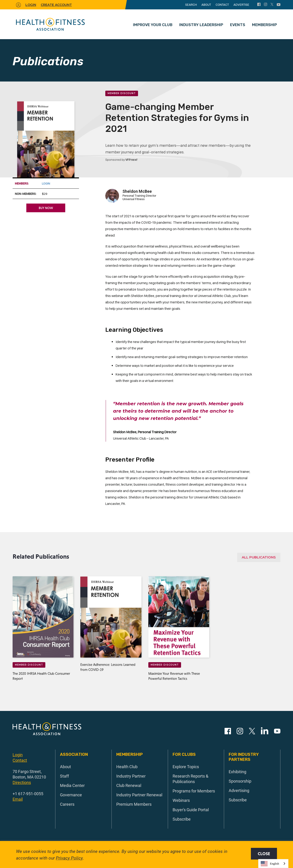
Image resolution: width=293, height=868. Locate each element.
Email (18, 799)
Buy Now (46, 208)
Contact (222, 5)
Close (264, 854)
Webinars (181, 800)
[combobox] (273, 864)
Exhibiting (237, 772)
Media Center (72, 785)
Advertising (239, 790)
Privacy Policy (69, 858)
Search (191, 5)
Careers (67, 804)
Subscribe (182, 819)
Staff (64, 776)
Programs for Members (194, 791)
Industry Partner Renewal (139, 795)
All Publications (259, 557)
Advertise (241, 5)
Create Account (56, 5)
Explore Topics (186, 767)
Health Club (127, 767)
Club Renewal (129, 785)
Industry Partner (131, 776)
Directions (22, 782)
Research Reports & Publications (190, 779)
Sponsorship (240, 781)
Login (46, 183)
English (270, 864)
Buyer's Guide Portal (191, 810)
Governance (71, 795)
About (206, 5)
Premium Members (134, 804)
